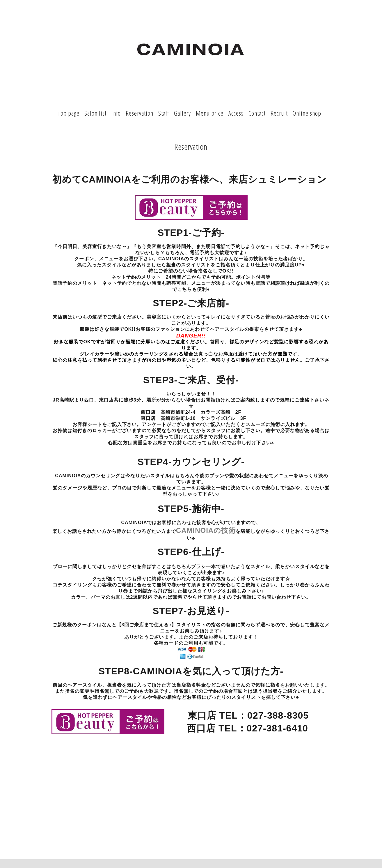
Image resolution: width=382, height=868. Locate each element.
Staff (164, 113)
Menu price (210, 113)
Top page (69, 113)
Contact (257, 113)
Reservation (140, 113)
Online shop (307, 113)
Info (116, 113)
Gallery (182, 113)
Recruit (279, 113)
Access (236, 113)
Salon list (95, 113)
